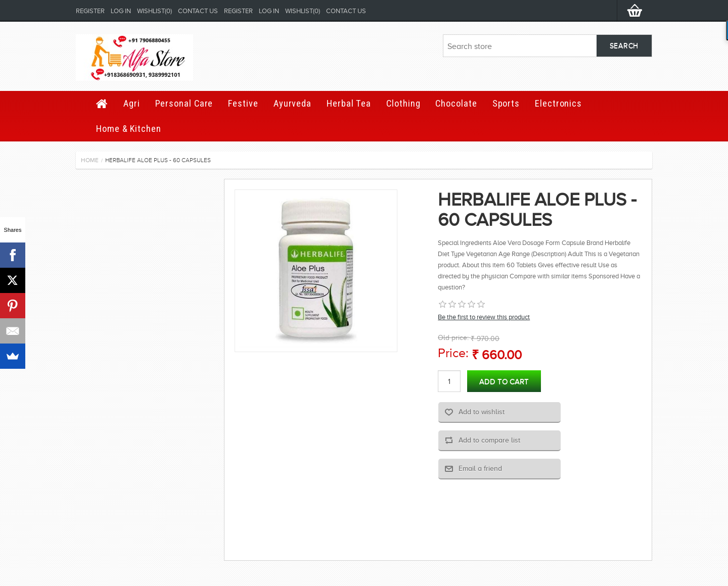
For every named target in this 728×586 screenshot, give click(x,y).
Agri (132, 103)
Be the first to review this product (484, 317)
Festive (243, 103)
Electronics (558, 103)
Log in (121, 11)
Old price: (453, 338)
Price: (453, 353)
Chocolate (456, 103)
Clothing (403, 103)
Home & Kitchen (129, 129)
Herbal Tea (349, 103)
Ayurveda (292, 103)
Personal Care (184, 103)
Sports (506, 103)
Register (90, 11)
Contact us (198, 11)
